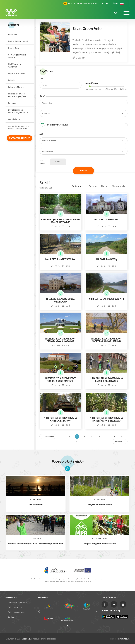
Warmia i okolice (16, 119)
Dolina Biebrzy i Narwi (18, 41)
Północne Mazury (16, 87)
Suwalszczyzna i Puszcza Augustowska (18, 111)
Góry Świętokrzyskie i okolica (18, 56)
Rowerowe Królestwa (17, 602)
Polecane (93, 186)
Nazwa (104, 186)
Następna (118, 442)
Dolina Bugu (14, 48)
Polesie (11, 80)
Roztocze (12, 103)
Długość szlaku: (93, 83)
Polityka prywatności (17, 612)
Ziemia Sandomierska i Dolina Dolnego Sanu (18, 127)
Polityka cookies (15, 607)
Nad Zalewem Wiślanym (14, 65)
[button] (124, 3)
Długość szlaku (119, 186)
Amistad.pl (125, 639)
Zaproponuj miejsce (20, 138)
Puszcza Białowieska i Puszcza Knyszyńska (18, 95)
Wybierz (58, 162)
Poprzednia (49, 437)
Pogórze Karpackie (16, 73)
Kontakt (11, 617)
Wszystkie (12, 34)
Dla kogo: (42, 162)
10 (76, 441)
